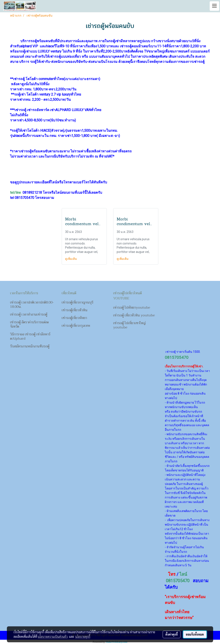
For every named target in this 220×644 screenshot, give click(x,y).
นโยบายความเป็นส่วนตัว (53, 636)
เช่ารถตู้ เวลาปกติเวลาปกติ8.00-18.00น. (32, 305)
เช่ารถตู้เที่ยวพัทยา (74, 318)
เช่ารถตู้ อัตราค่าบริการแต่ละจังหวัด (29, 324)
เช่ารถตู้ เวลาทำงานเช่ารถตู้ (29, 314)
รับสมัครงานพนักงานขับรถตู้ (30, 346)
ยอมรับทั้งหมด (195, 634)
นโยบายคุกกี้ (83, 636)
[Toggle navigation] (214, 6)
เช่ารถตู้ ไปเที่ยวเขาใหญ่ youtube (129, 325)
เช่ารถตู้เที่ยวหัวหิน (75, 310)
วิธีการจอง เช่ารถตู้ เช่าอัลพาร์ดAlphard (30, 336)
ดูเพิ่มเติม (71, 259)
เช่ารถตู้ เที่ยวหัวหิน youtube (134, 315)
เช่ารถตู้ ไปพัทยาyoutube (132, 308)
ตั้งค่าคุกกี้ (172, 634)
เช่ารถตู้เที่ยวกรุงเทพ (76, 326)
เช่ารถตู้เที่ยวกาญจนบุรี (78, 302)
